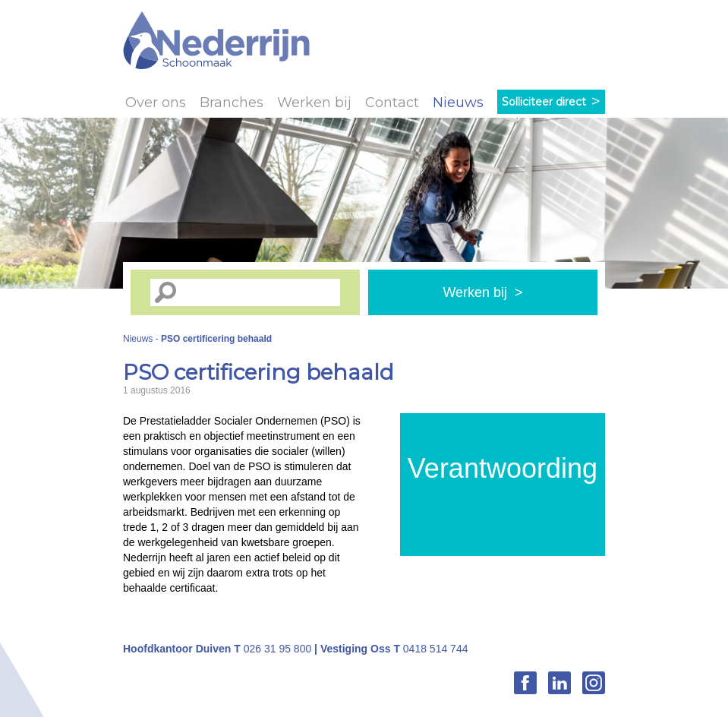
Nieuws (458, 103)
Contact (392, 103)
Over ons (156, 103)
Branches (232, 103)
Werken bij (314, 103)
